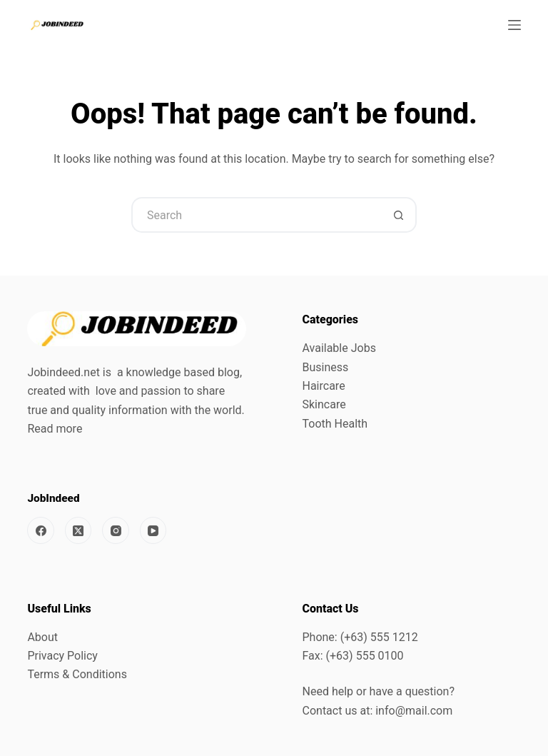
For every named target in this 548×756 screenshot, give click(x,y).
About (42, 637)
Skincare (324, 404)
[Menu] (514, 25)
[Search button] (399, 215)
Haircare (324, 386)
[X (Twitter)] (78, 530)
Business (326, 367)
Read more (55, 429)
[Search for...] (256, 215)
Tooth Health (335, 424)
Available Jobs (339, 348)
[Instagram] (116, 530)
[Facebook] (41, 530)
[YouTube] (153, 530)
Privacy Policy (62, 656)
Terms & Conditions (77, 674)
